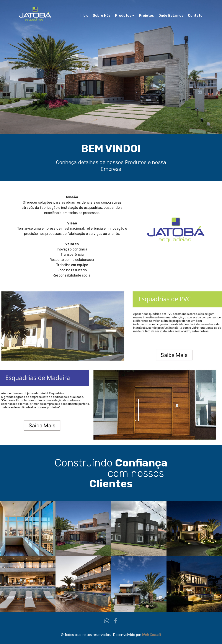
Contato (195, 16)
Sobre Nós (102, 16)
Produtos (123, 16)
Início (84, 16)
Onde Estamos (171, 16)
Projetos (146, 16)
